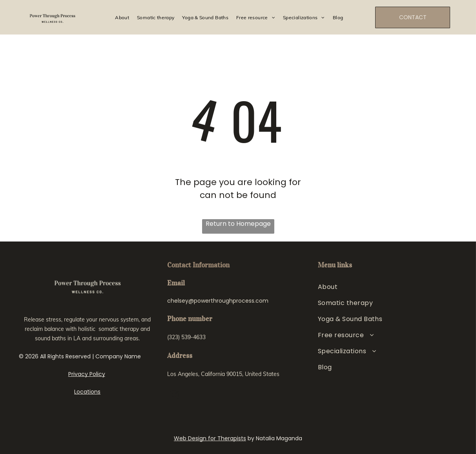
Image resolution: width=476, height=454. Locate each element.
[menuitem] (122, 17)
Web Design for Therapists (210, 438)
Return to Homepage (238, 224)
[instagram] (174, 396)
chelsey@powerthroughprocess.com (218, 301)
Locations (87, 392)
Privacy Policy (87, 374)
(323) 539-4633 (186, 337)
